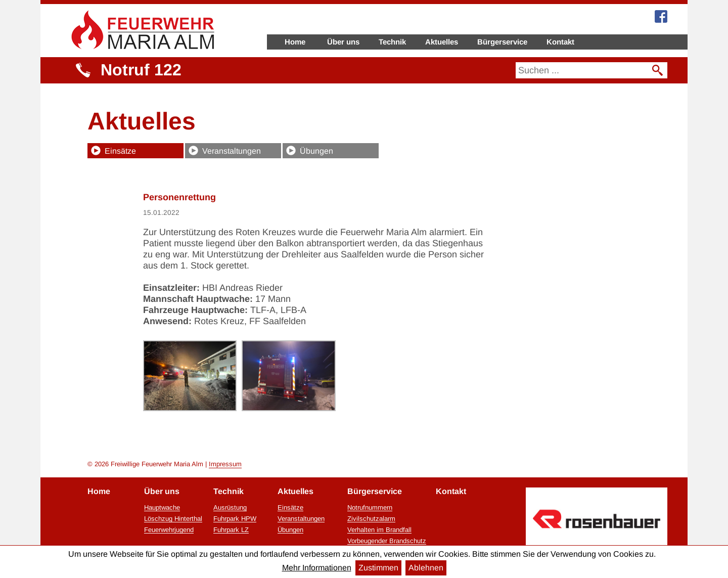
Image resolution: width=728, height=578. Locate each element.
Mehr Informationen (317, 568)
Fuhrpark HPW (235, 519)
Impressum (225, 464)
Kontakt (560, 42)
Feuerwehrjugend (169, 530)
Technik (392, 42)
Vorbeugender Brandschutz (387, 541)
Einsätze (120, 151)
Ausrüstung (230, 508)
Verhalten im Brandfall (379, 530)
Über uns (343, 42)
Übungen (316, 151)
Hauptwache (162, 508)
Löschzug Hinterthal (173, 519)
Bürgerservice (502, 42)
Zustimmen (378, 568)
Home (295, 42)
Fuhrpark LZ (231, 530)
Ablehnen (426, 568)
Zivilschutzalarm (371, 519)
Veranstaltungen (232, 151)
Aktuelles (442, 42)
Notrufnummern (370, 508)
